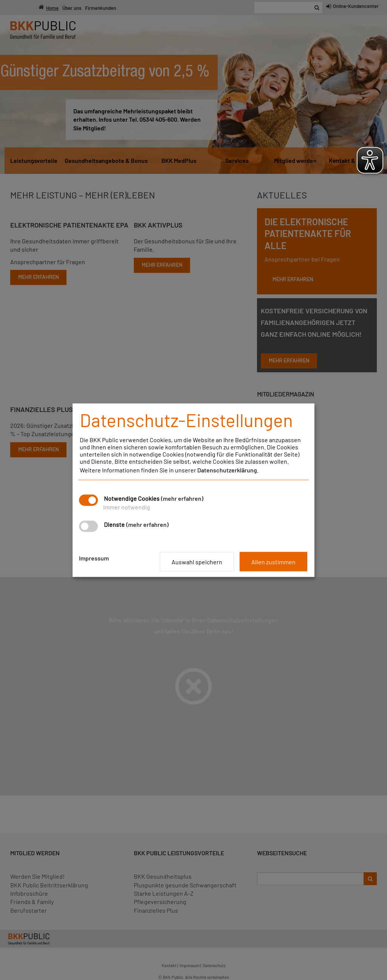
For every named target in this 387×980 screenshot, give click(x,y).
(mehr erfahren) (182, 498)
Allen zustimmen (273, 561)
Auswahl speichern (197, 561)
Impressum (94, 558)
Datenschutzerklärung (227, 470)
